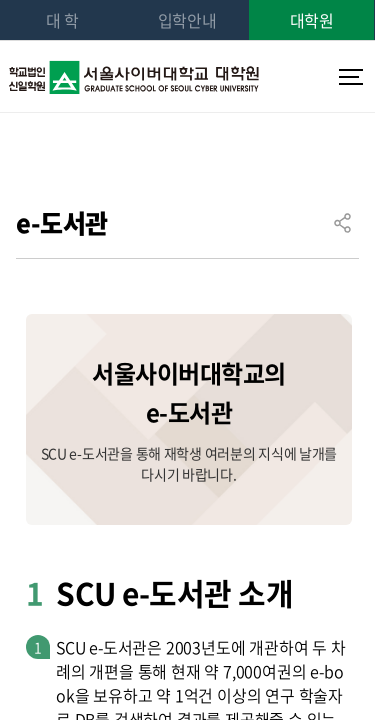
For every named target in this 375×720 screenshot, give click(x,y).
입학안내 (187, 20)
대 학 (62, 20)
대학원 (312, 20)
